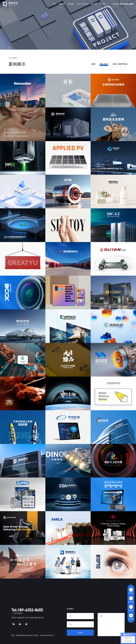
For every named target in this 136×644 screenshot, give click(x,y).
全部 (93, 64)
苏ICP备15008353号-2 (47, 635)
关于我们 (103, 4)
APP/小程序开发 (82, 4)
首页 (54, 4)
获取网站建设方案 (25, 32)
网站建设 (71, 4)
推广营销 (94, 4)
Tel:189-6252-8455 (27, 610)
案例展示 (62, 4)
